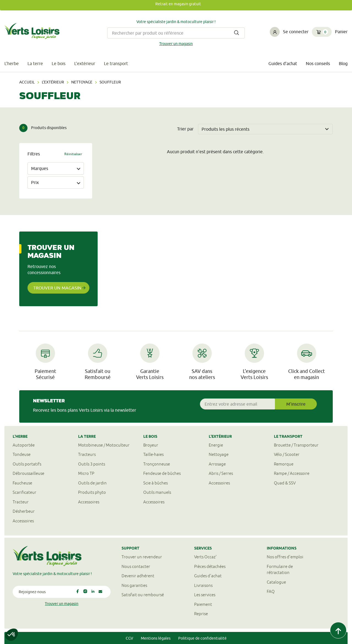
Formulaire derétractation (280, 570)
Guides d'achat (283, 63)
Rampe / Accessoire (292, 473)
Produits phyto (92, 492)
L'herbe (12, 63)
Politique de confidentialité (202, 638)
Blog (343, 63)
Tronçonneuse (157, 464)
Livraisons (203, 585)
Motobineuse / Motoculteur (104, 445)
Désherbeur (24, 511)
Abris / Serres (221, 473)
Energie (216, 445)
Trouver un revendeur (142, 557)
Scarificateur (24, 492)
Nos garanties (134, 585)
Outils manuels (157, 492)
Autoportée (24, 445)
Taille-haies (153, 454)
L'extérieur (85, 63)
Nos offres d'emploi (285, 557)
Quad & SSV (285, 483)
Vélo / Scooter (287, 454)
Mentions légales (156, 638)
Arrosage (217, 464)
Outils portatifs (27, 464)
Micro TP (86, 473)
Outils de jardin (92, 483)
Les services (205, 595)
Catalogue (276, 582)
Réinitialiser (73, 154)
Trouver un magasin (176, 44)
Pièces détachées (210, 566)
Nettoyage (82, 82)
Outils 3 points (92, 464)
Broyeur (151, 445)
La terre (35, 63)
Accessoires (23, 521)
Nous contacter (136, 566)
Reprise (201, 614)
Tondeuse (22, 454)
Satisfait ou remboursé (143, 595)
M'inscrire (296, 404)
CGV (129, 638)
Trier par (185, 129)
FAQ (271, 591)
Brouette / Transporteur (296, 445)
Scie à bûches (156, 483)
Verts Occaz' (205, 557)
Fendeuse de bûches (162, 473)
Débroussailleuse (28, 473)
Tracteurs (87, 454)
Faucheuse (22, 483)
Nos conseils (318, 63)
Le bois (59, 63)
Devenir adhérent (138, 576)
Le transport (116, 63)
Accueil (27, 82)
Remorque (284, 464)
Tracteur (21, 502)
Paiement (203, 604)
